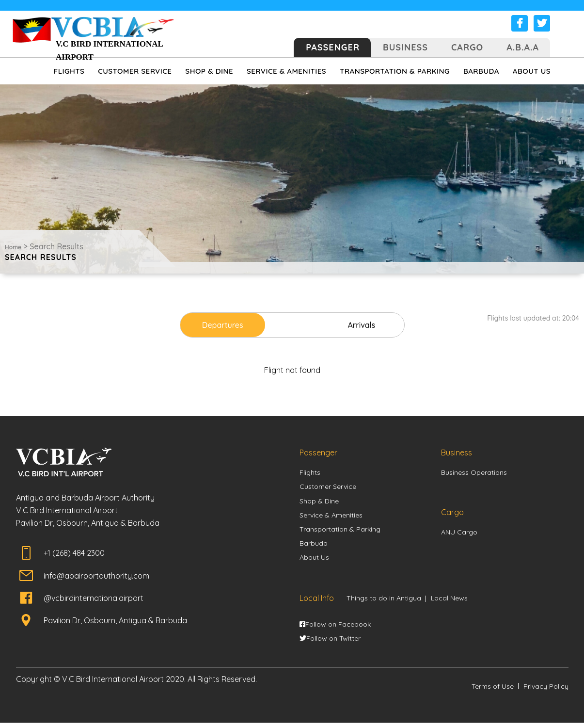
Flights (310, 473)
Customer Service (328, 488)
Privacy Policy (546, 692)
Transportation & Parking (340, 532)
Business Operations (474, 473)
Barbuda (314, 547)
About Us (314, 561)
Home (13, 247)
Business (405, 47)
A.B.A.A (523, 47)
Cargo (467, 47)
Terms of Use (493, 692)
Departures (236, 325)
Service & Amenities (331, 517)
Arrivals (348, 325)
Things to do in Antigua (384, 602)
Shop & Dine (319, 502)
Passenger (333, 47)
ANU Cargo (459, 534)
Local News (449, 602)
